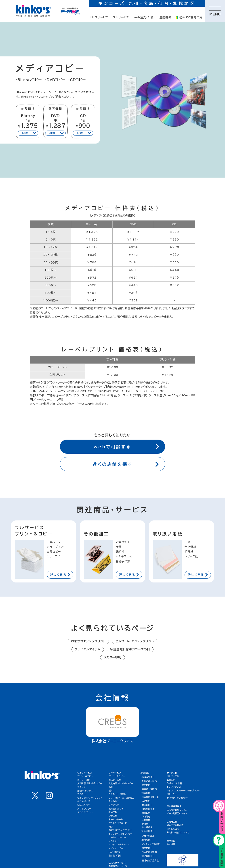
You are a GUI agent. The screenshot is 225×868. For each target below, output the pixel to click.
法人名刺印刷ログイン (177, 810)
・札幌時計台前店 (149, 781)
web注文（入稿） (144, 17)
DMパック (114, 805)
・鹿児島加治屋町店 (150, 860)
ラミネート (82, 794)
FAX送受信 (114, 852)
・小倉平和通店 (148, 836)
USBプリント (84, 805)
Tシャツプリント (174, 787)
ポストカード (173, 794)
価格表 (29, 133)
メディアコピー (116, 848)
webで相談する (126, 447)
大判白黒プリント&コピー (90, 783)
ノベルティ (114, 841)
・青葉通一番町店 (149, 789)
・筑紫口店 (145, 813)
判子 (111, 827)
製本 (111, 791)
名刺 (111, 787)
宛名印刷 (113, 812)
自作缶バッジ (84, 801)
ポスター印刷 (112, 657)
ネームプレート (116, 820)
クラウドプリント (85, 812)
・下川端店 (145, 817)
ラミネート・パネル (117, 794)
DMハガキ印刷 (174, 783)
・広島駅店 (145, 801)
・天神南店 (145, 820)
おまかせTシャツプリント (88, 641)
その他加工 (114, 801)
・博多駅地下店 (148, 809)
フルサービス (121, 17)
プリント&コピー (85, 776)
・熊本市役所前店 (149, 852)
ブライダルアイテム (88, 649)
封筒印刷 (113, 816)
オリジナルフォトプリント (121, 834)
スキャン (81, 787)
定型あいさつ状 (116, 809)
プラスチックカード (118, 823)
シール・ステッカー (118, 837)
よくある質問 (173, 829)
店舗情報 (165, 17)
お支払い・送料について (178, 833)
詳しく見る (60, 575)
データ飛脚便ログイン (177, 813)
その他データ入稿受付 (177, 798)
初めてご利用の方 (189, 17)
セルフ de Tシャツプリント (135, 641)
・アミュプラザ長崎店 (150, 844)
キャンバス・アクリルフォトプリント (183, 791)
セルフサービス (99, 17)
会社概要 (171, 844)
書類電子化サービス (118, 866)
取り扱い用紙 (115, 856)
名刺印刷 (171, 780)
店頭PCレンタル (85, 791)
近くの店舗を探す (126, 464)
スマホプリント (84, 809)
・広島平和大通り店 (150, 797)
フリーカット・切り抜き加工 (121, 798)
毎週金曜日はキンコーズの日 (130, 649)
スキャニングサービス (119, 845)
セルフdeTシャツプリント (90, 798)
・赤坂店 (144, 824)
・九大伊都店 (146, 827)
